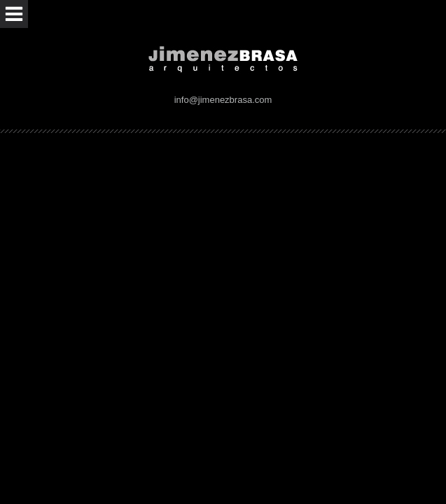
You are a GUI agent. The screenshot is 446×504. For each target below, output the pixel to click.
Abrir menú (14, 14)
